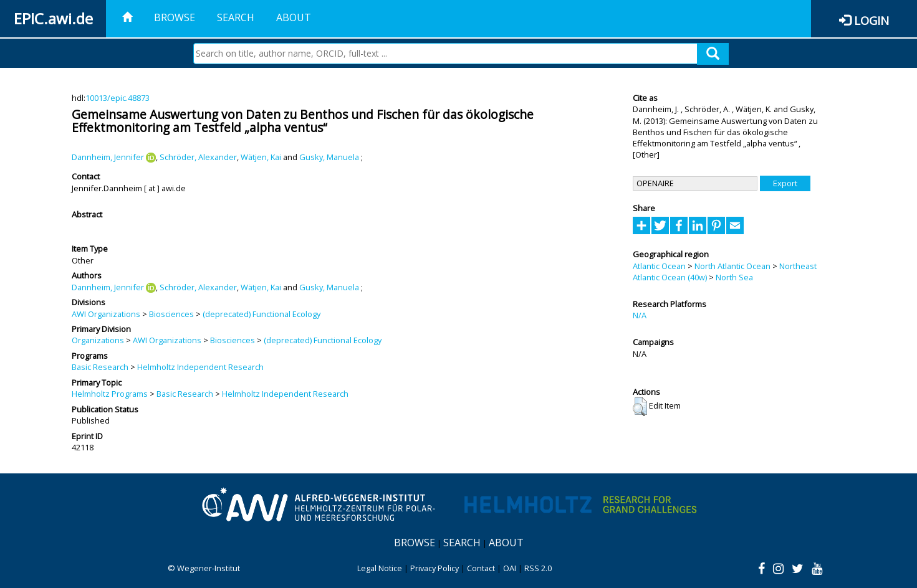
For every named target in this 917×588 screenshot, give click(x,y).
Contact (481, 568)
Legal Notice (380, 568)
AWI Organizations (106, 314)
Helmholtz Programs (110, 394)
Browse (175, 17)
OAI (510, 568)
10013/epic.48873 (118, 98)
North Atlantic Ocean (732, 266)
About (294, 17)
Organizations (98, 340)
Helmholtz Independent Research (200, 367)
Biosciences (171, 314)
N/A (640, 315)
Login (871, 20)
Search (236, 17)
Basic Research (100, 367)
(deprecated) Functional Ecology (262, 314)
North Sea (734, 277)
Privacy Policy (434, 568)
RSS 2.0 (538, 568)
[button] (640, 407)
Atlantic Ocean (659, 266)
